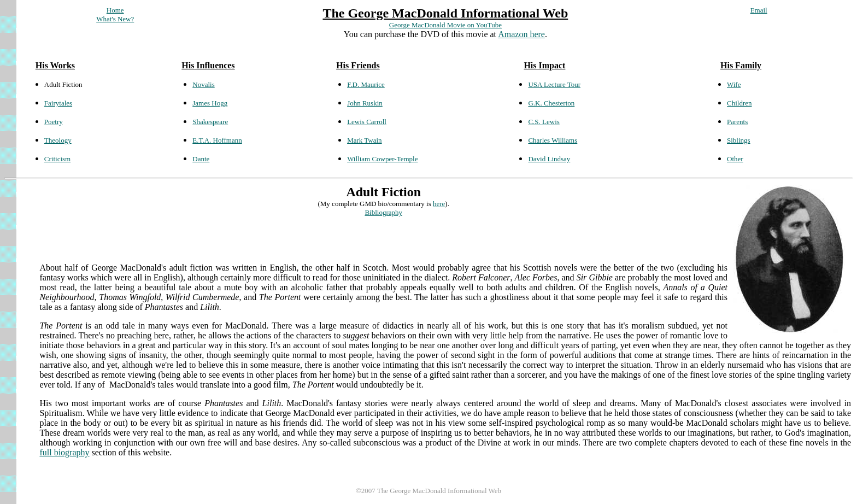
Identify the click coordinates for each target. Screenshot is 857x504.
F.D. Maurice (366, 84)
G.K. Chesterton (551, 103)
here (439, 204)
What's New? (115, 19)
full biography (64, 452)
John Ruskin (365, 103)
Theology (58, 140)
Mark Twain (364, 140)
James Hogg (210, 103)
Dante (201, 159)
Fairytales (58, 103)
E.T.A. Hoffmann (217, 140)
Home (115, 10)
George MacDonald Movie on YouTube (445, 25)
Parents (737, 122)
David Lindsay (549, 159)
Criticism (57, 159)
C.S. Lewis (544, 122)
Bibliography (383, 212)
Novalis (203, 84)
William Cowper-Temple (382, 159)
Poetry (54, 122)
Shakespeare (210, 122)
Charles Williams (553, 140)
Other (735, 159)
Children (739, 103)
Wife (734, 84)
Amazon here (521, 34)
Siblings (739, 140)
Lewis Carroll (367, 122)
